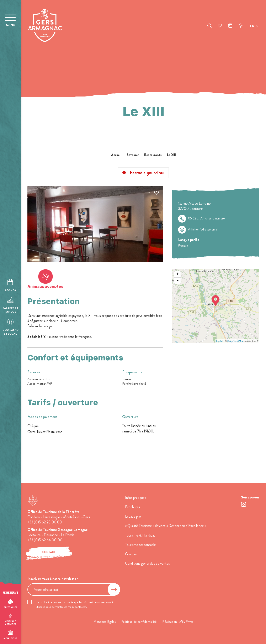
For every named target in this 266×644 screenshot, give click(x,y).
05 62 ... (206, 218)
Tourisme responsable (140, 545)
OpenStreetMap (235, 341)
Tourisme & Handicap (140, 535)
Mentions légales (105, 622)
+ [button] (178, 274)
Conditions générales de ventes (147, 563)
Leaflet (220, 341)
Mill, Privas (186, 622)
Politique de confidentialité (139, 622)
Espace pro (133, 516)
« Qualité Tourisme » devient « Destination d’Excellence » (166, 526)
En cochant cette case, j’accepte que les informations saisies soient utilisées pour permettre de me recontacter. (74, 604)
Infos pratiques (136, 498)
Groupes (131, 554)
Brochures (133, 507)
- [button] (178, 281)
